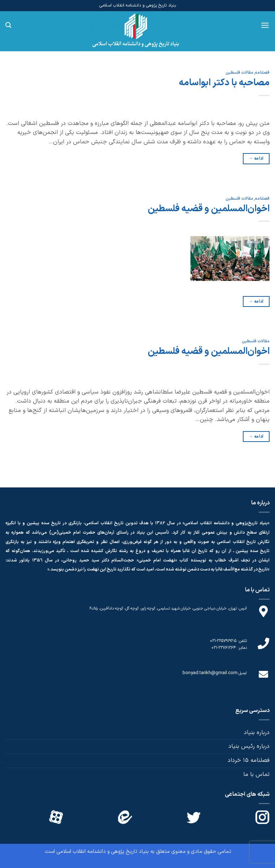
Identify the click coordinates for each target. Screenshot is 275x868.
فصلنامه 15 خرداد (249, 760)
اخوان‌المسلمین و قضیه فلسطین (209, 209)
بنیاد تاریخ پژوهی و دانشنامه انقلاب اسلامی (103, 852)
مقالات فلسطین (239, 73)
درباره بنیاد (257, 733)
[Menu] (265, 25)
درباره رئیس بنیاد (249, 746)
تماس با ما (256, 774)
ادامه (256, 159)
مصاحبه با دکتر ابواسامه (224, 83)
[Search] (8, 25)
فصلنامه (262, 73)
